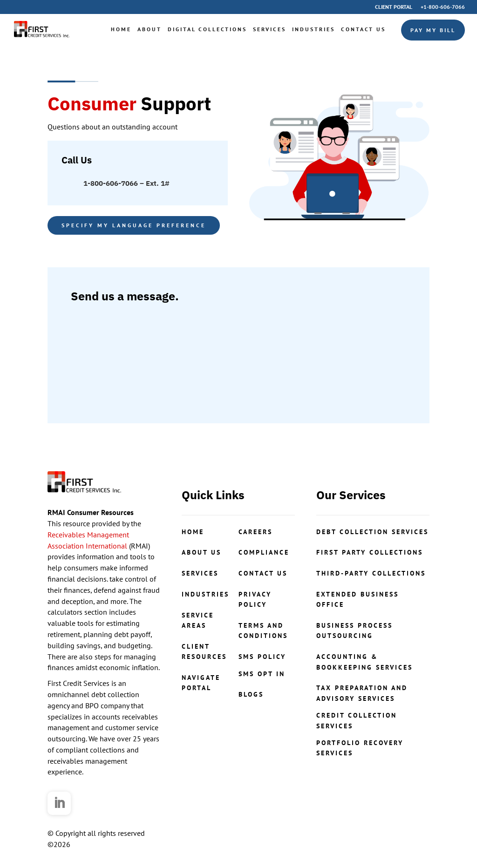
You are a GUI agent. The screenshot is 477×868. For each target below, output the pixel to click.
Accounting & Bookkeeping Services (365, 662)
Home (121, 29)
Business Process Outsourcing (354, 631)
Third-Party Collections (371, 573)
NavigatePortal (201, 683)
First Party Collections (370, 552)
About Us (201, 552)
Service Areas (198, 620)
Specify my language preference (134, 225)
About (150, 29)
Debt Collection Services (372, 532)
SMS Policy (262, 657)
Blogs (251, 694)
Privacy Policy (255, 599)
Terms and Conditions (263, 631)
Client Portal (394, 7)
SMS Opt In (262, 674)
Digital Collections (207, 29)
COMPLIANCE (264, 552)
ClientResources (204, 651)
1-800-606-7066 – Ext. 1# (126, 183)
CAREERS (256, 532)
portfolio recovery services (360, 748)
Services (269, 29)
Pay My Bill (433, 30)
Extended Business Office (358, 599)
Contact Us (363, 29)
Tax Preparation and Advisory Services (362, 693)
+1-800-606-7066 (443, 7)
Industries (313, 29)
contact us (263, 573)
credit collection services (357, 720)
